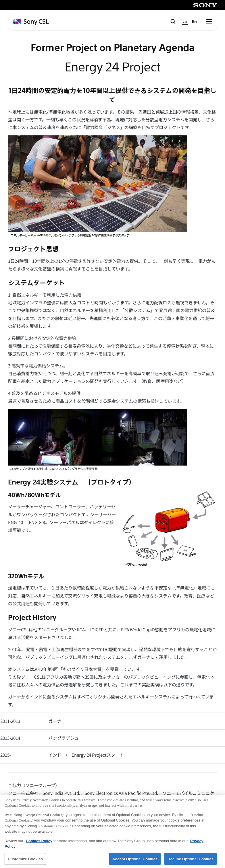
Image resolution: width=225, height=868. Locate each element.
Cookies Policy (39, 843)
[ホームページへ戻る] (31, 22)
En (194, 22)
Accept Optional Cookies (135, 861)
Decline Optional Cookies (191, 861)
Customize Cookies (25, 861)
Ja (185, 22)
